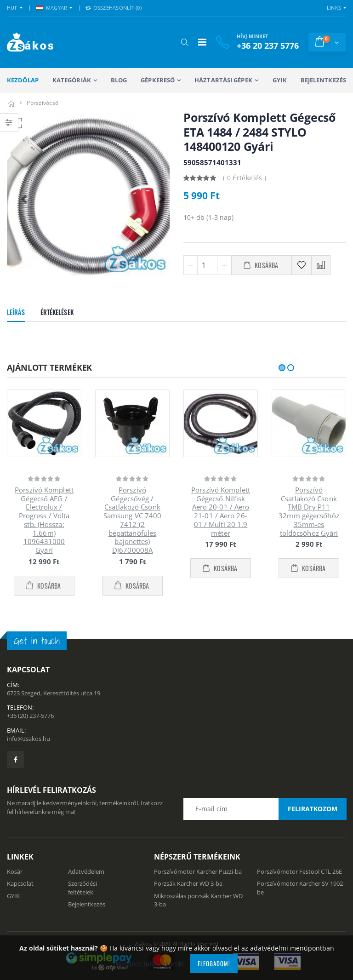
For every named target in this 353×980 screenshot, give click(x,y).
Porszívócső (43, 103)
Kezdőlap (23, 80)
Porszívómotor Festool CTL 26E (299, 871)
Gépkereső (158, 80)
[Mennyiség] (207, 265)
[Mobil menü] (202, 42)
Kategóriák (72, 80)
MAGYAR (52, 8)
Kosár (15, 871)
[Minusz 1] (191, 265)
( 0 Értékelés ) (245, 178)
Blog (119, 80)
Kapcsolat (20, 883)
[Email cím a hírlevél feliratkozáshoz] (265, 809)
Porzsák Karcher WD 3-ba (188, 883)
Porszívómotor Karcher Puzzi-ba (198, 871)
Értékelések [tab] (57, 312)
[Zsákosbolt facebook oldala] (15, 759)
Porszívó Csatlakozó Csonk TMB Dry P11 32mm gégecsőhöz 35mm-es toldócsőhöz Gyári (309, 511)
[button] (185, 42)
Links (334, 8)
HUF (12, 8)
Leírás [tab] (16, 312)
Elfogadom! (214, 963)
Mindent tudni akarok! (150, 964)
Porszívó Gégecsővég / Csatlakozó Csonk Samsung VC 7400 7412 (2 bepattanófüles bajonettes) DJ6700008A (133, 520)
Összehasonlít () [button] (114, 8)
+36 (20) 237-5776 (30, 716)
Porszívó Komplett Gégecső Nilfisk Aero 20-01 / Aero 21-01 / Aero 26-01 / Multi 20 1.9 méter (221, 511)
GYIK (279, 80)
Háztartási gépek (223, 80)
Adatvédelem (86, 871)
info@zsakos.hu (28, 739)
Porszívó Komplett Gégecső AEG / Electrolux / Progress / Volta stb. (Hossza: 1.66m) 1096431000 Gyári (44, 520)
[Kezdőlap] (11, 103)
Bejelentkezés (323, 80)
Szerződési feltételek (83, 888)
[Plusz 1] (224, 265)
